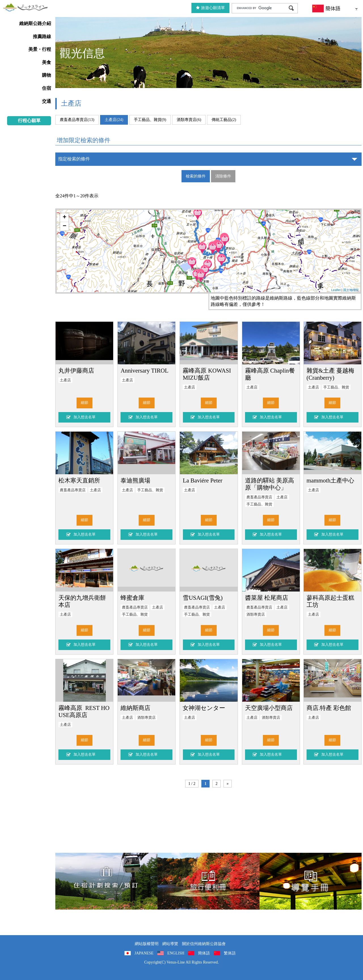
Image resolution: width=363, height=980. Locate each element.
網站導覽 (170, 944)
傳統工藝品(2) (224, 120)
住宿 (47, 88)
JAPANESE (144, 953)
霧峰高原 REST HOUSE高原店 (84, 711)
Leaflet (336, 290)
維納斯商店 (135, 708)
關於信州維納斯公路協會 (204, 944)
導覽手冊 (311, 881)
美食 (47, 62)
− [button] (65, 226)
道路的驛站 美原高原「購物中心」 (270, 484)
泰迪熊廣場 (135, 480)
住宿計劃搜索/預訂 (106, 881)
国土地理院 (351, 290)
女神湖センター (204, 708)
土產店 (65, 380)
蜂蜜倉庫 (132, 598)
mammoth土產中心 (330, 480)
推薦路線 (42, 36)
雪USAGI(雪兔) (202, 598)
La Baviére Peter (202, 480)
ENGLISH (176, 953)
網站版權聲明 (147, 944)
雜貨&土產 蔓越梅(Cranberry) (330, 374)
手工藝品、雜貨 (336, 387)
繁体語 (230, 953)
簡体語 (204, 953)
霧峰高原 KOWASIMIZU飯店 (207, 374)
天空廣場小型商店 (269, 708)
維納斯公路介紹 (35, 23)
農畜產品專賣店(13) (77, 120)
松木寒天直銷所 (79, 480)
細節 (85, 403)
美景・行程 (40, 49)
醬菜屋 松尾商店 (267, 598)
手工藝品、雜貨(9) (150, 120)
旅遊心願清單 (210, 8)
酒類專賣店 (256, 615)
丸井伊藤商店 (76, 370)
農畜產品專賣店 (73, 490)
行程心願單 (29, 121)
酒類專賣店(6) (189, 120)
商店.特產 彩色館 (329, 708)
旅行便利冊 (208, 881)
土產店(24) (114, 120)
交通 (47, 101)
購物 (47, 75)
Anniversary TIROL (144, 370)
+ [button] (65, 218)
